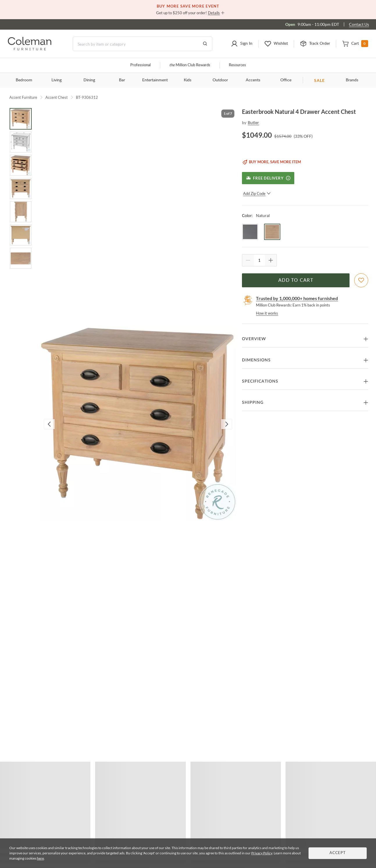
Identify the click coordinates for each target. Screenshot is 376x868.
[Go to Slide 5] (21, 212)
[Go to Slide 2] (21, 142)
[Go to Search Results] (205, 44)
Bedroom (24, 80)
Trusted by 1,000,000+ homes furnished (297, 298)
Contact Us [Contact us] (359, 24)
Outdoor (220, 80)
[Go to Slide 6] (21, 235)
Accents (253, 80)
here (40, 858)
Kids (188, 80)
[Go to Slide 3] (21, 165)
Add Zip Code (257, 193)
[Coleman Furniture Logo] (30, 49)
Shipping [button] (253, 403)
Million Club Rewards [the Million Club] (190, 65)
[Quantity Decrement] (248, 260)
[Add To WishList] (361, 280)
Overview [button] (254, 339)
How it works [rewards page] (267, 313)
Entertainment (155, 80)
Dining (89, 80)
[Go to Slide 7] (21, 258)
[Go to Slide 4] (21, 189)
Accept (338, 853)
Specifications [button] (260, 381)
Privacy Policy (262, 853)
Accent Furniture (23, 97)
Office (286, 80)
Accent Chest (57, 97)
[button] (242, 44)
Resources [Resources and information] (237, 65)
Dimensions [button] (256, 360)
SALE (319, 80)
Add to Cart (296, 280)
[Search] (142, 44)
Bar (122, 80)
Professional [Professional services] (140, 65)
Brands (352, 80)
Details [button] (214, 13)
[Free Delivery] (268, 178)
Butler (253, 122)
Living (57, 80)
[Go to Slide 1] (21, 119)
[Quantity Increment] (271, 260)
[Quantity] (259, 260)
